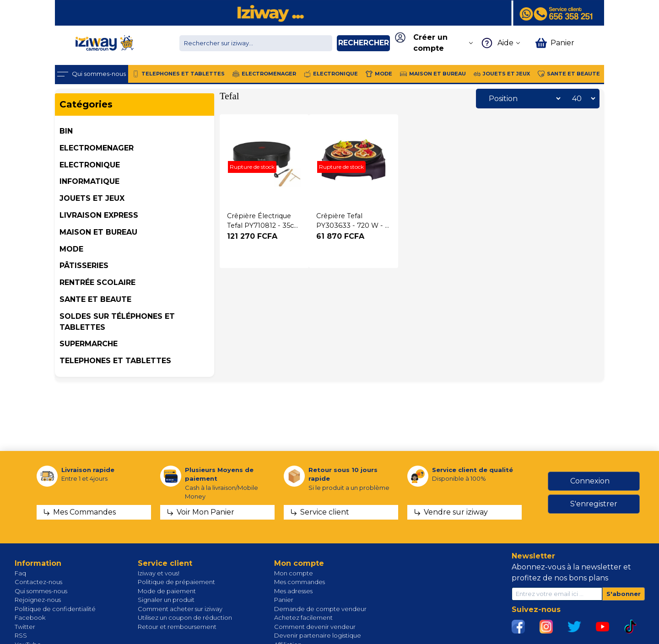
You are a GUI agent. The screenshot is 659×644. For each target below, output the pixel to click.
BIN (66, 131)
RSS (21, 635)
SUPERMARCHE (89, 344)
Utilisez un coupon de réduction (185, 617)
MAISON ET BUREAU (98, 232)
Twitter (25, 627)
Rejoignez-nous (38, 600)
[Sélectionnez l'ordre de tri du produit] (522, 99)
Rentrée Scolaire (97, 282)
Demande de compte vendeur (320, 609)
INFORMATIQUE (89, 181)
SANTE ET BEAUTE (95, 299)
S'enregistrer (594, 504)
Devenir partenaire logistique (318, 635)
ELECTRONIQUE (90, 165)
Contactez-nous (38, 582)
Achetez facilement (303, 617)
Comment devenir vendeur (315, 627)
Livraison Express (99, 215)
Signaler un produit (166, 600)
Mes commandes (300, 582)
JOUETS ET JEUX (92, 198)
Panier (284, 600)
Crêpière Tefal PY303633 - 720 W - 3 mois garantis (353, 226)
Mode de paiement (167, 591)
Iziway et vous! (159, 573)
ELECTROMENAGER (97, 148)
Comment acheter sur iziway (180, 609)
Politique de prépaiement (176, 582)
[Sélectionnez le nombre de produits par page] (581, 99)
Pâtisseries (84, 266)
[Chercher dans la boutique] (256, 43)
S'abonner (624, 594)
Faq (20, 573)
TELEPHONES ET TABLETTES (115, 361)
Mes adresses (293, 591)
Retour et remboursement (177, 627)
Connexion (590, 481)
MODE (71, 249)
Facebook (30, 617)
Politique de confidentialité (55, 609)
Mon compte (294, 573)
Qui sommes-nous (41, 591)
